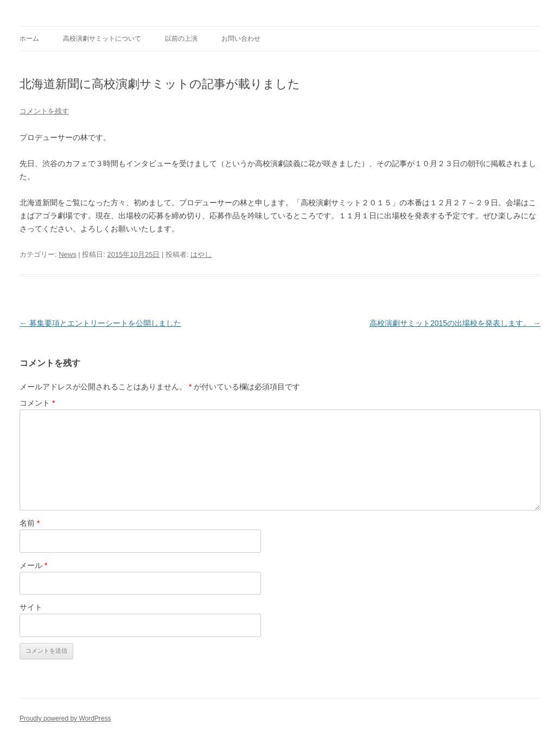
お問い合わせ (241, 39)
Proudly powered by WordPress (65, 718)
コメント (37, 403)
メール (33, 565)
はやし (201, 254)
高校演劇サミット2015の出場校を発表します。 (455, 323)
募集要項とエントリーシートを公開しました (100, 323)
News (68, 254)
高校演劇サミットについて (102, 39)
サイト (31, 607)
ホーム (29, 39)
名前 (30, 523)
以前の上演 (181, 39)
